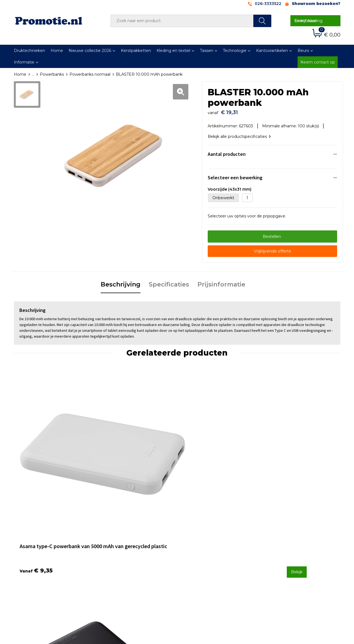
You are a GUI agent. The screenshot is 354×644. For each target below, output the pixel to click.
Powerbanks (52, 74)
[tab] (121, 282)
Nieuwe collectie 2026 (90, 51)
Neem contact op (318, 62)
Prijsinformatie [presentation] (221, 282)
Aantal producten (227, 151)
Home (57, 51)
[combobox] (182, 21)
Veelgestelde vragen (123, 538)
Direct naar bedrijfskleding (309, 21)
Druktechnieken (29, 51)
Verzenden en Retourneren (210, 546)
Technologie (235, 51)
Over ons (112, 531)
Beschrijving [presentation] (121, 282)
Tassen (207, 51)
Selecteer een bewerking (235, 175)
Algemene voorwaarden (288, 531)
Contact (192, 531)
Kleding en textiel (173, 51)
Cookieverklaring (281, 538)
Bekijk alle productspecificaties (239, 134)
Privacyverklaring (281, 546)
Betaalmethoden (201, 538)
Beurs (303, 51)
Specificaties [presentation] (169, 282)
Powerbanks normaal (90, 74)
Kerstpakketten (136, 51)
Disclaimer (275, 553)
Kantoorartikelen (272, 51)
